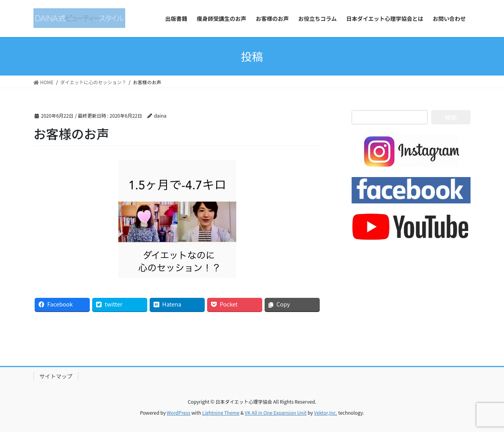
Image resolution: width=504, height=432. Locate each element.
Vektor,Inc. (325, 413)
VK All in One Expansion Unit (276, 413)
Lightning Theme (221, 413)
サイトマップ (56, 376)
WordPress (179, 413)
